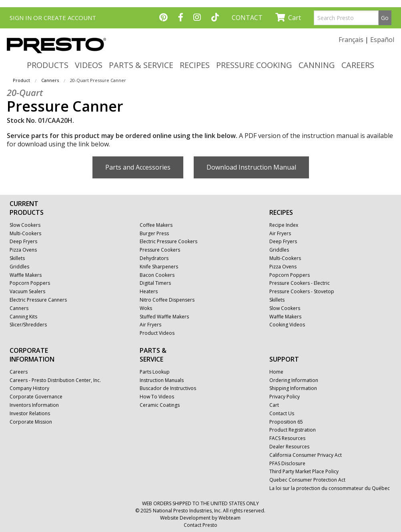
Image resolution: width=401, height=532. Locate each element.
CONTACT (247, 18)
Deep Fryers (23, 242)
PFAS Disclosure (287, 464)
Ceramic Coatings (160, 405)
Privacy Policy (285, 397)
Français (351, 40)
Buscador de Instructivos (168, 388)
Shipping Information (293, 388)
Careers (19, 372)
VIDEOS (89, 65)
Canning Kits (23, 317)
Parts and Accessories (138, 167)
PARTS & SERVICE (141, 65)
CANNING (317, 65)
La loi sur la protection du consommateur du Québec (330, 488)
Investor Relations (30, 414)
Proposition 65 (286, 422)
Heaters (149, 292)
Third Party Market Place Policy (304, 472)
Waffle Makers (26, 275)
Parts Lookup (155, 372)
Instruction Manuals (162, 380)
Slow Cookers (25, 225)
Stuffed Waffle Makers (164, 317)
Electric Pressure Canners (38, 300)
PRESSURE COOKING (254, 65)
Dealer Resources (289, 447)
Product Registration (293, 430)
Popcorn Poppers (30, 283)
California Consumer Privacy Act (306, 455)
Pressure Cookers (160, 250)
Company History (29, 388)
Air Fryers (150, 325)
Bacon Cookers (157, 275)
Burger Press (154, 234)
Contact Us (282, 414)
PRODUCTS (48, 65)
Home (276, 372)
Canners (50, 80)
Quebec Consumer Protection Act (307, 480)
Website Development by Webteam (200, 518)
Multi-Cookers (25, 234)
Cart (288, 18)
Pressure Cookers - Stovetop (302, 292)
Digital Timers (155, 283)
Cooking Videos (287, 325)
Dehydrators (154, 258)
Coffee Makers (156, 225)
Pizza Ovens (23, 250)
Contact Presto (200, 525)
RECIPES (195, 65)
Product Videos (157, 333)
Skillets (17, 258)
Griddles (19, 267)
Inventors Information (34, 405)
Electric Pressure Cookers (168, 242)
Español (382, 40)
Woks (146, 308)
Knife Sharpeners (159, 267)
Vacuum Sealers (27, 292)
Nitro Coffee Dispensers (167, 300)
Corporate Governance (36, 397)
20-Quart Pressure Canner (98, 80)
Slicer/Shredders (28, 325)
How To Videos (157, 397)
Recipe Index (284, 225)
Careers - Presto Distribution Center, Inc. (55, 380)
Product (21, 80)
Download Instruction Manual (251, 167)
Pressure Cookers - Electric (300, 283)
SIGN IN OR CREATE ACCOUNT (53, 18)
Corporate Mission (31, 422)
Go (385, 18)
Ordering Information (294, 380)
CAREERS (358, 65)
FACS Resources (287, 438)
